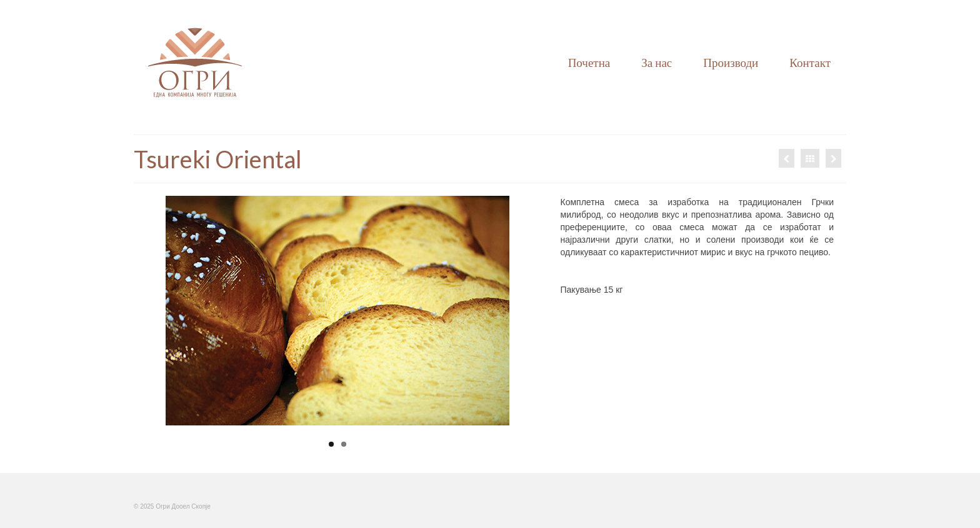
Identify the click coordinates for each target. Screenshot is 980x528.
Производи (731, 62)
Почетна (589, 62)
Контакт (810, 62)
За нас (657, 62)
